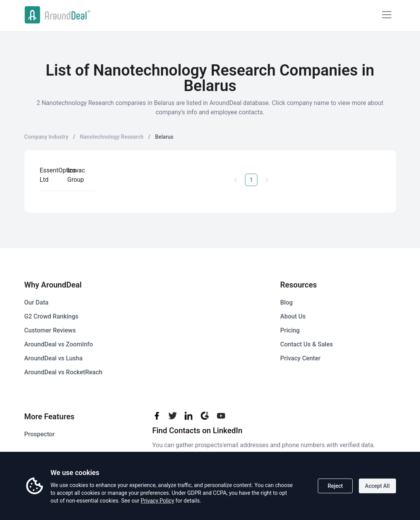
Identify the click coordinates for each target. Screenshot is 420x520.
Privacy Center (300, 358)
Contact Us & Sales (307, 344)
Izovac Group (76, 175)
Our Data (37, 302)
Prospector (40, 434)
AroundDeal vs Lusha (54, 358)
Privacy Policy (158, 501)
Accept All (377, 486)
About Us (293, 316)
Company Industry (46, 137)
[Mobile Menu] (387, 15)
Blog (286, 302)
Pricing (290, 330)
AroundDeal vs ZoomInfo (59, 344)
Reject (335, 486)
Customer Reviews (50, 330)
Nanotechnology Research (111, 137)
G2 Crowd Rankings (51, 316)
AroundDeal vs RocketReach (63, 372)
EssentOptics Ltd (58, 175)
